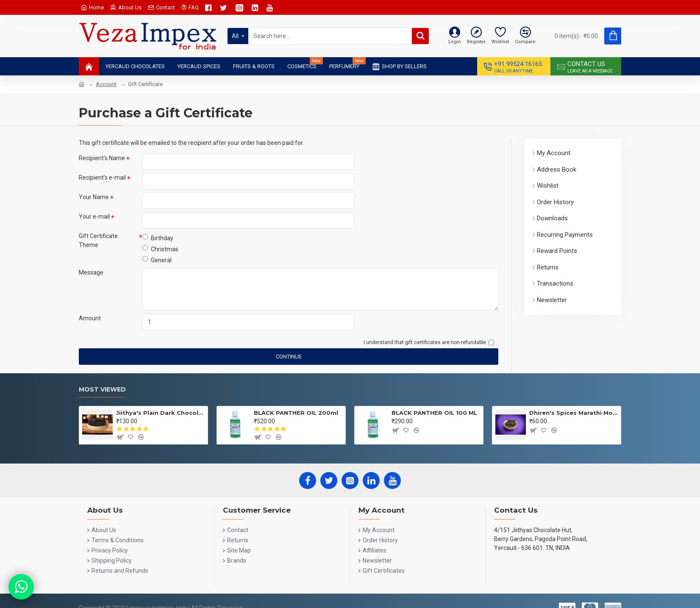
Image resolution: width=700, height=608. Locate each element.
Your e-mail (94, 217)
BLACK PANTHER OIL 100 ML (434, 413)
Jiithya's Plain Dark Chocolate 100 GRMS (160, 413)
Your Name (94, 197)
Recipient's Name (102, 158)
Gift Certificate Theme (98, 240)
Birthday (158, 238)
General (157, 260)
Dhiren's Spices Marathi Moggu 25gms (574, 413)
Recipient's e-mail (102, 178)
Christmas (160, 249)
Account (106, 84)
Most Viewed (102, 390)
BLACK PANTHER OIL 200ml (296, 413)
